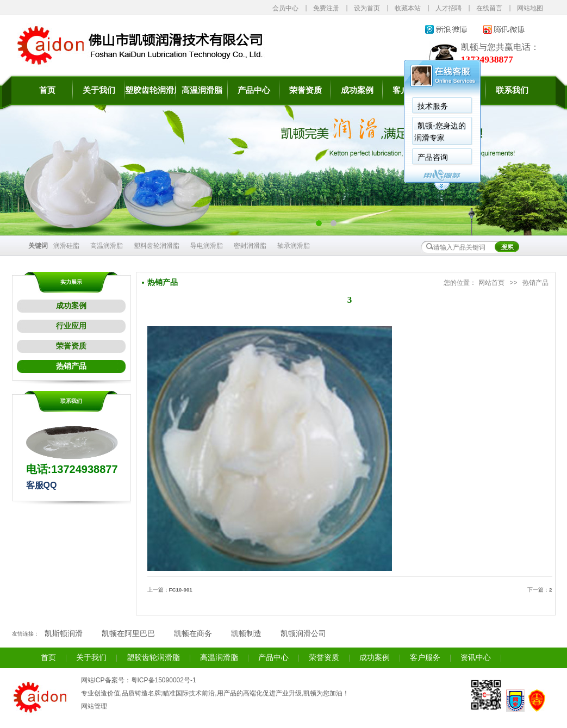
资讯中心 (476, 658)
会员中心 (285, 8)
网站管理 (94, 706)
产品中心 (254, 90)
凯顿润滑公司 (303, 634)
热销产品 (71, 366)
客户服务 (425, 658)
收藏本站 (408, 8)
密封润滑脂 (250, 246)
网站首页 (491, 283)
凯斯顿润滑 (64, 634)
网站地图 (530, 8)
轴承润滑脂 (294, 246)
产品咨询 (433, 157)
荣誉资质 (306, 90)
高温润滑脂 (202, 90)
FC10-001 (181, 590)
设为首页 (367, 8)
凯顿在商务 (193, 634)
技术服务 (433, 106)
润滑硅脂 (66, 246)
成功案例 (357, 90)
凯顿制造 (246, 634)
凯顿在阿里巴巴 (128, 634)
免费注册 (326, 8)
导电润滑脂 (207, 246)
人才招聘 (448, 8)
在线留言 (489, 8)
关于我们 (99, 90)
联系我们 (512, 90)
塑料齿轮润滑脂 (157, 246)
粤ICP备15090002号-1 (164, 680)
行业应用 (71, 326)
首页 (47, 90)
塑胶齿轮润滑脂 (150, 90)
